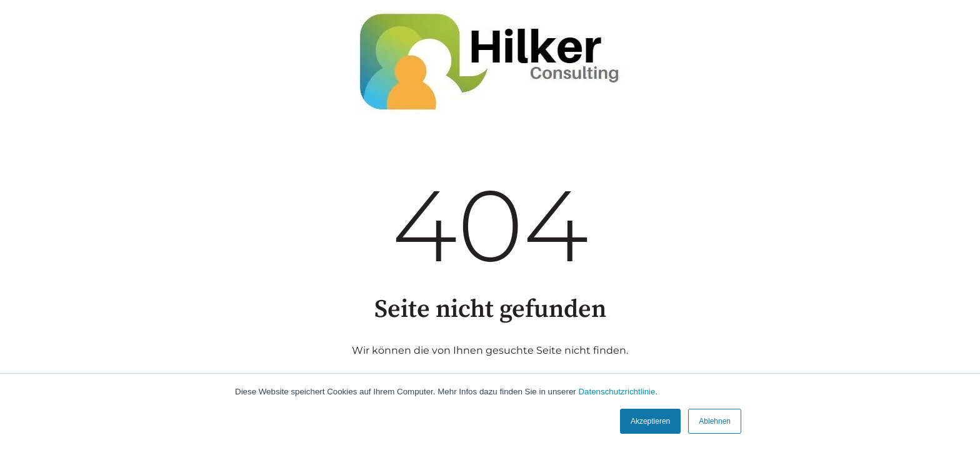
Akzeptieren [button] (650, 421)
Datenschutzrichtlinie (617, 392)
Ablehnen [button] (715, 421)
